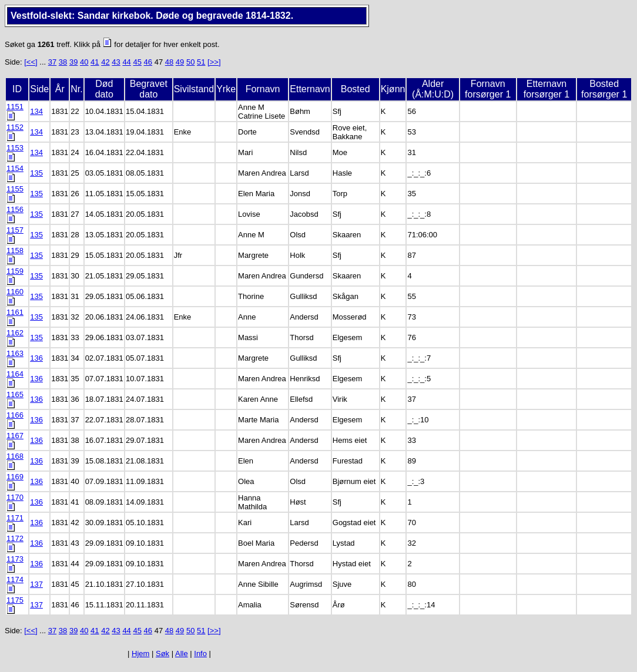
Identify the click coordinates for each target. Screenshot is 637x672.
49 (180, 62)
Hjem (140, 653)
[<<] (31, 62)
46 (148, 62)
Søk (162, 653)
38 (63, 62)
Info (200, 653)
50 (190, 62)
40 (84, 62)
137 (36, 584)
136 (36, 358)
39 (73, 62)
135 (36, 173)
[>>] (214, 62)
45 (137, 62)
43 (116, 62)
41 (95, 62)
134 (36, 111)
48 (169, 62)
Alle (182, 653)
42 (105, 62)
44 (126, 62)
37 (52, 62)
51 (201, 62)
